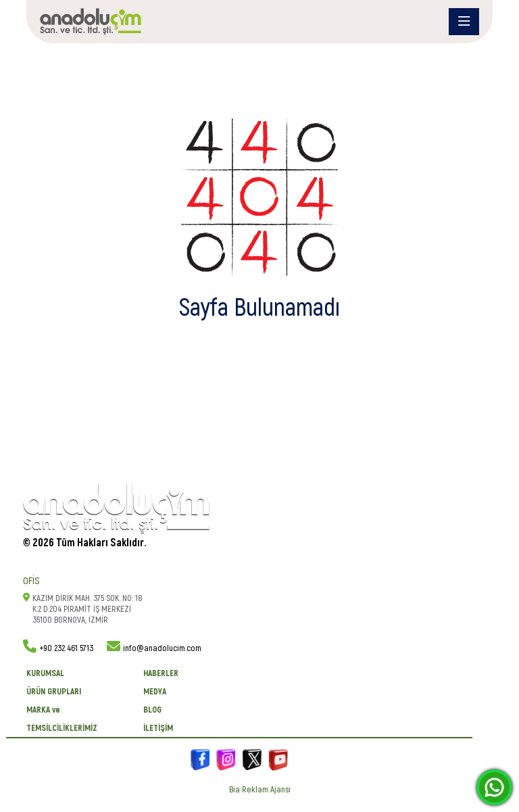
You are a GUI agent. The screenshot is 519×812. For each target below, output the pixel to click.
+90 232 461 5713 (66, 648)
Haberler (161, 673)
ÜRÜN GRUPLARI (54, 692)
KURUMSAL (45, 673)
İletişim (158, 728)
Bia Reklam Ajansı (260, 790)
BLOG (152, 710)
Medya (155, 692)
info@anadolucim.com (162, 648)
